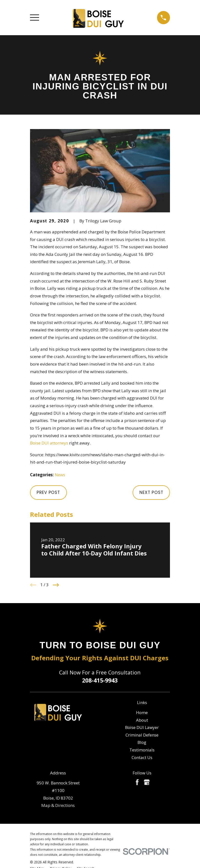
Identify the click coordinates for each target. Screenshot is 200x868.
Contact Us (142, 757)
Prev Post (48, 492)
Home (142, 712)
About (142, 720)
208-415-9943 (100, 680)
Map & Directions (58, 805)
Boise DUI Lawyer (142, 727)
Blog (142, 742)
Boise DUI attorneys (49, 443)
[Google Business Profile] (147, 782)
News (60, 475)
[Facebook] (137, 782)
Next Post (151, 492)
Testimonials (142, 750)
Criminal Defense (142, 735)
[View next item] (56, 585)
